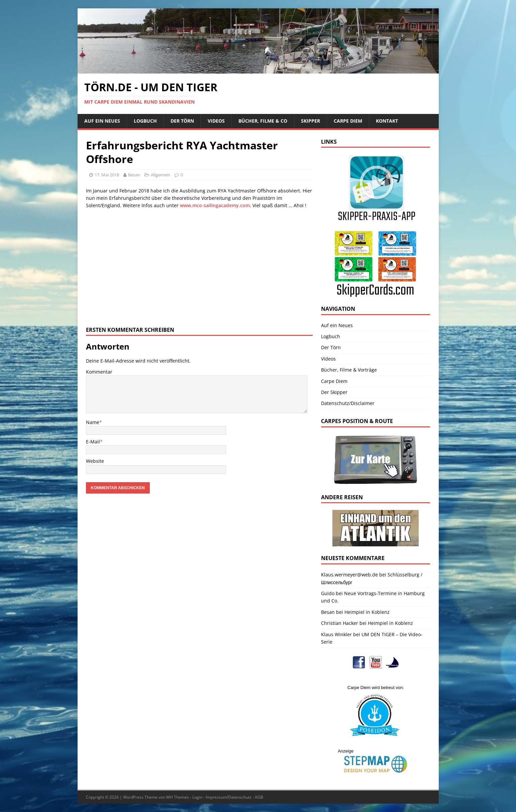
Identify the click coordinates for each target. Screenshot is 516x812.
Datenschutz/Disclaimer (348, 403)
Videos (216, 121)
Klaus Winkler (336, 634)
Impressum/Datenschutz (229, 797)
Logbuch (145, 121)
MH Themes (178, 797)
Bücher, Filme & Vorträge (349, 370)
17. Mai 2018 (107, 175)
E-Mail (93, 442)
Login (197, 797)
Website (95, 461)
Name (93, 422)
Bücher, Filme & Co (263, 121)
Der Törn (182, 121)
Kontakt (387, 121)
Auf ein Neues (102, 121)
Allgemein (161, 175)
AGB (259, 797)
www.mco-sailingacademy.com (215, 205)
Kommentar (99, 372)
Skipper (311, 121)
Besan (134, 175)
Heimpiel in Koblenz (367, 612)
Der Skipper (334, 392)
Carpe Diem (348, 121)
